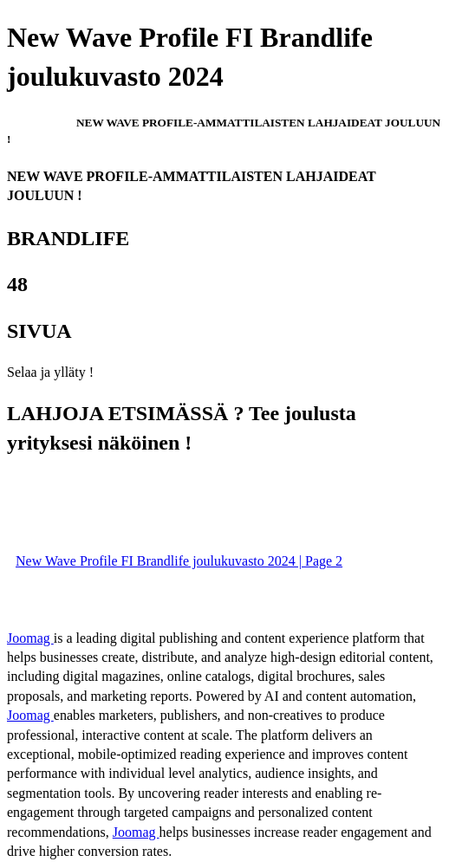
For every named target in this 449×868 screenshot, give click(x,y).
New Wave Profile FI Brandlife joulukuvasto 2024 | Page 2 (179, 561)
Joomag (30, 638)
